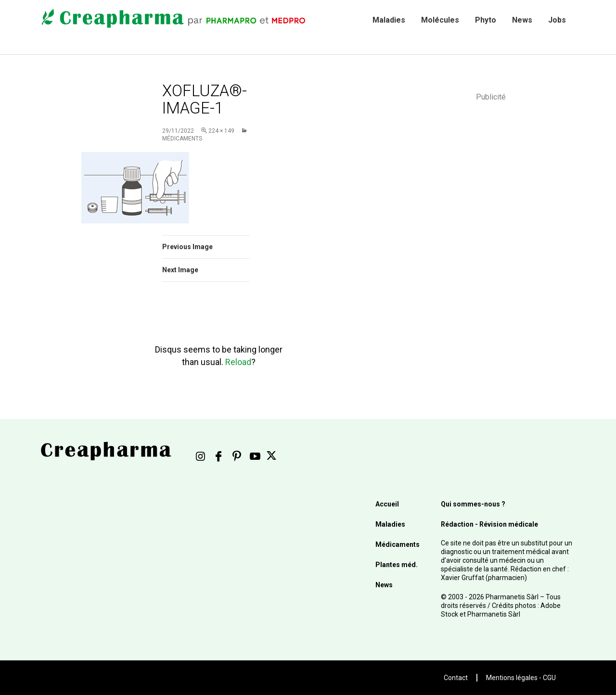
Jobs (557, 20)
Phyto (486, 20)
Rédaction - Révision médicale (489, 524)
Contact (456, 678)
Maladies (389, 20)
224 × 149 (221, 131)
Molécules (440, 20)
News (522, 20)
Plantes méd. (397, 565)
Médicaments (398, 544)
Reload (238, 362)
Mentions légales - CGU (521, 678)
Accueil (387, 504)
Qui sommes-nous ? (473, 504)
